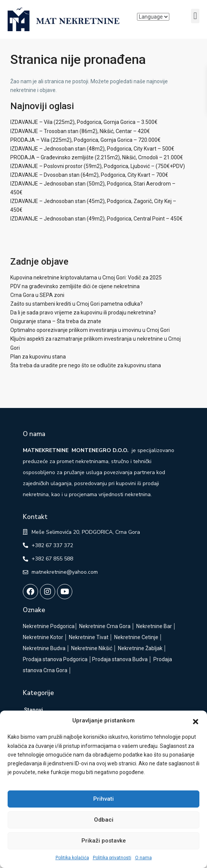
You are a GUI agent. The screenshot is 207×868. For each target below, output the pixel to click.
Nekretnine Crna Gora (105, 626)
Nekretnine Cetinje (136, 637)
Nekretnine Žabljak (140, 648)
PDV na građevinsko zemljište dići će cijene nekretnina (75, 286)
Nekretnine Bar (154, 626)
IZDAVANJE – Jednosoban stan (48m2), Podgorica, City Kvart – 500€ (92, 149)
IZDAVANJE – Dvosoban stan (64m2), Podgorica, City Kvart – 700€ (89, 175)
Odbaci (104, 820)
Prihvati (103, 799)
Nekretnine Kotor (43, 637)
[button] (196, 721)
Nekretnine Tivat (89, 637)
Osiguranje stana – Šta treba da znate (56, 321)
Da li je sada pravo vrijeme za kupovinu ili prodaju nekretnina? (83, 313)
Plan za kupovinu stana (38, 357)
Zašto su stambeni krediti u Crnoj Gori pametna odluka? (76, 304)
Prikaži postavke (104, 841)
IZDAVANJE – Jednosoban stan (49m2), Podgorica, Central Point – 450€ (96, 219)
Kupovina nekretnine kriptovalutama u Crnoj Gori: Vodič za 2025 (86, 278)
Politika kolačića (72, 858)
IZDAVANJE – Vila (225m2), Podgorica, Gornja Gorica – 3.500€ (84, 122)
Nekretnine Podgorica (49, 626)
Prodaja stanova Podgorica (55, 659)
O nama (143, 858)
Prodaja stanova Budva (120, 659)
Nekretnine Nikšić (92, 648)
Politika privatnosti (112, 858)
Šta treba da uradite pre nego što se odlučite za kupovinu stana (86, 365)
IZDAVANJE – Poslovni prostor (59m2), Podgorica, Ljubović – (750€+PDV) (98, 166)
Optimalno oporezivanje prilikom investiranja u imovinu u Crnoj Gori (90, 330)
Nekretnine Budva (44, 648)
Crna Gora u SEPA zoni (37, 295)
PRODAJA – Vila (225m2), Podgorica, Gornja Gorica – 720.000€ (85, 140)
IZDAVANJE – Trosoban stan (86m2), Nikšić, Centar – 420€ (80, 131)
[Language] (153, 17)
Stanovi (33, 710)
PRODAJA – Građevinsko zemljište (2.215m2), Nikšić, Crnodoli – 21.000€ (97, 157)
